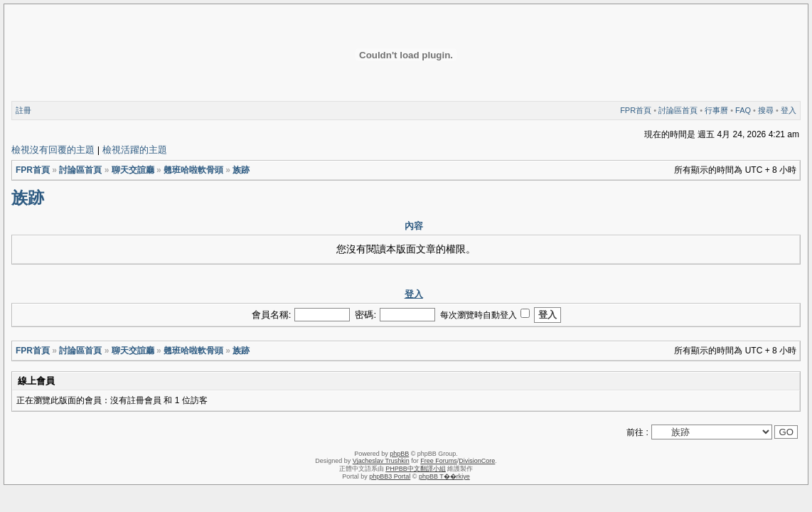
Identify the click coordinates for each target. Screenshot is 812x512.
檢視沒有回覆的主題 (53, 150)
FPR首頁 (636, 110)
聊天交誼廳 (133, 170)
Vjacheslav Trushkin (381, 461)
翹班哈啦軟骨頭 (193, 170)
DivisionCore (477, 461)
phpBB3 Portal (390, 476)
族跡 (241, 170)
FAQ (743, 110)
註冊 (23, 110)
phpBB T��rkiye (444, 476)
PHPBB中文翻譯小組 (416, 469)
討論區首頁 (678, 110)
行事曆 (716, 110)
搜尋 (766, 110)
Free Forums (439, 461)
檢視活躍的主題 (135, 150)
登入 (789, 110)
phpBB (399, 454)
